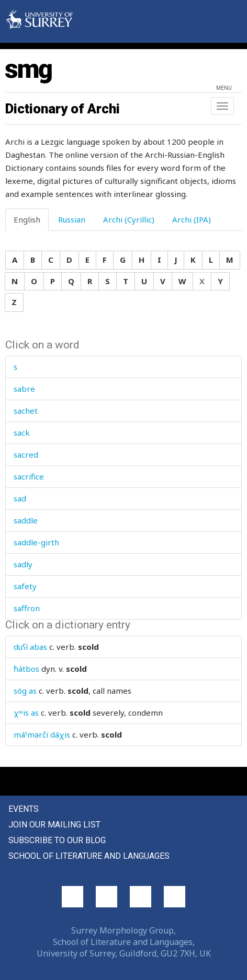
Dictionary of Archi (63, 109)
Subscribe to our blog (57, 840)
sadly (23, 564)
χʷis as (26, 713)
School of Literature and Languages (89, 856)
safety (25, 586)
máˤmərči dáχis (42, 734)
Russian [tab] (72, 219)
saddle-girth (36, 542)
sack (22, 433)
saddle (26, 520)
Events (24, 809)
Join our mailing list (54, 825)
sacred (26, 454)
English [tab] (27, 219)
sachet (26, 411)
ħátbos (26, 669)
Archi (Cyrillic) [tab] (129, 219)
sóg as (25, 691)
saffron (27, 608)
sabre (24, 389)
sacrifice (29, 476)
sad (20, 498)
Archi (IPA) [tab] (192, 219)
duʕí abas (30, 647)
